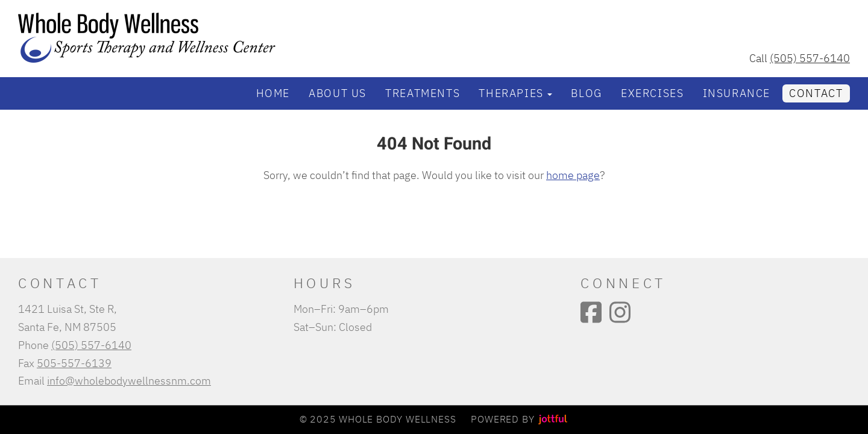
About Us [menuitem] (338, 93)
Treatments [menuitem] (423, 93)
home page (573, 175)
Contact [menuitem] (816, 93)
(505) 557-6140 (810, 58)
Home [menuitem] (273, 93)
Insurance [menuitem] (737, 93)
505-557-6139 (74, 363)
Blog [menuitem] (586, 93)
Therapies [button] (515, 93)
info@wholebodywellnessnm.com (129, 380)
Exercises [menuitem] (652, 93)
